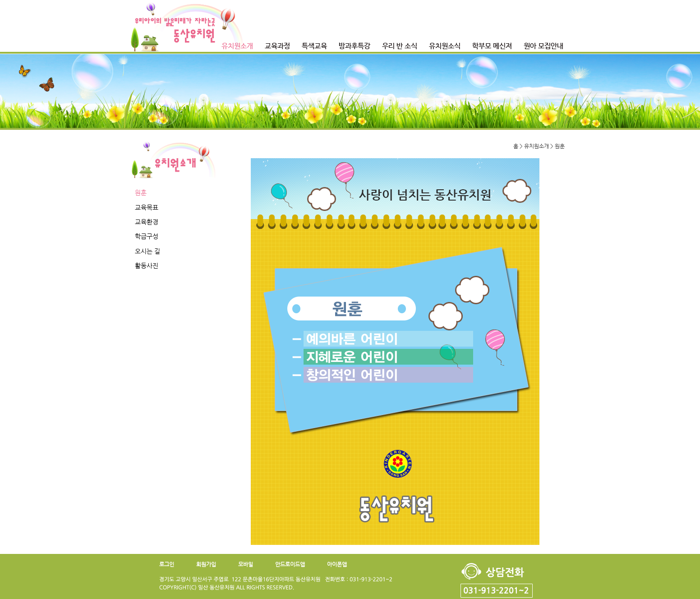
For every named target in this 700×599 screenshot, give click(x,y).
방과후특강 (355, 46)
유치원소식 (445, 46)
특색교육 (314, 46)
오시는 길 (147, 251)
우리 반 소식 (400, 46)
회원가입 (206, 564)
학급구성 (147, 236)
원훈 (141, 192)
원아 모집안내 (543, 46)
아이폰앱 (337, 564)
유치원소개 (237, 46)
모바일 (246, 564)
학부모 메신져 (492, 46)
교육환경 (147, 222)
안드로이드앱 (290, 564)
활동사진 (147, 265)
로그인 (167, 564)
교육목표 (147, 207)
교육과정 (277, 46)
